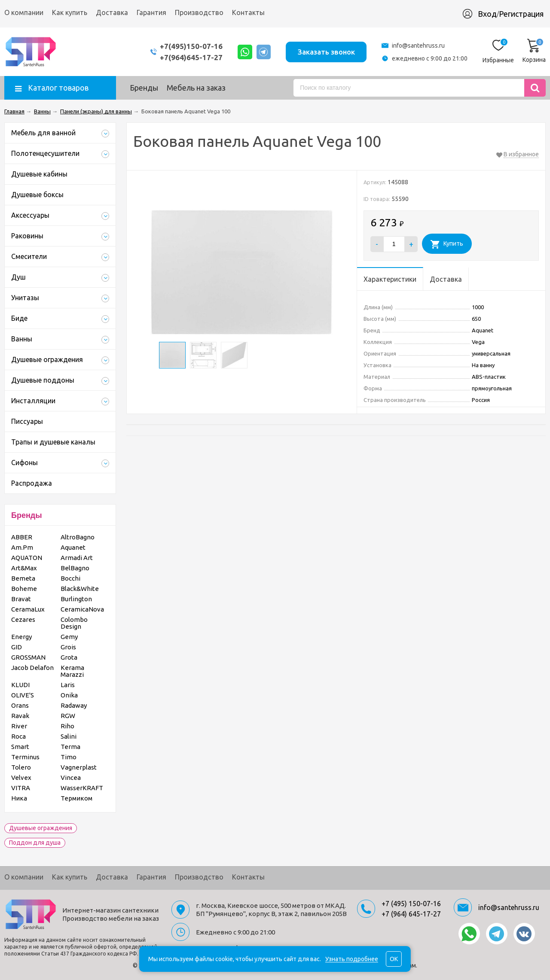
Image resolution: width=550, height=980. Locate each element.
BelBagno (75, 568)
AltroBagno (78, 537)
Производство (199, 12)
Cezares (23, 619)
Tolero (21, 767)
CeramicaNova (82, 609)
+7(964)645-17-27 (190, 57)
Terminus (25, 757)
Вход (487, 14)
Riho (67, 726)
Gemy (69, 637)
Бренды (144, 88)
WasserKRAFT (82, 788)
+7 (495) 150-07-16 (411, 904)
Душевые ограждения (41, 828)
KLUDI (20, 685)
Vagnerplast (79, 767)
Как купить (70, 12)
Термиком (76, 798)
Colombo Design (74, 623)
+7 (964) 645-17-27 (411, 914)
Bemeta (23, 578)
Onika (69, 695)
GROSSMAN (28, 657)
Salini (69, 736)
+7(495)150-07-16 (190, 46)
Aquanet (73, 547)
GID (17, 647)
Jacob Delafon (32, 668)
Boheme (24, 589)
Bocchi (70, 578)
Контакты (248, 12)
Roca (18, 736)
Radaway (74, 705)
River (19, 726)
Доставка (112, 12)
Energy (21, 637)
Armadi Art (77, 558)
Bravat (21, 599)
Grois (68, 647)
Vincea (71, 778)
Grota (69, 657)
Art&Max (24, 568)
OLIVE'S (23, 695)
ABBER (22, 537)
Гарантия (151, 12)
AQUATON (27, 558)
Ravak (20, 716)
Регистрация (521, 14)
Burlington (76, 599)
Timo (69, 757)
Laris (68, 685)
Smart (20, 747)
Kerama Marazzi (72, 671)
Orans (20, 705)
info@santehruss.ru (418, 46)
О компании (24, 12)
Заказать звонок (326, 51)
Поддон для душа (35, 843)
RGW (68, 716)
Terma (70, 747)
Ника (19, 798)
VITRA (21, 788)
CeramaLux (28, 609)
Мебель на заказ (196, 88)
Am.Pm (22, 547)
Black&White (80, 589)
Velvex (21, 778)
